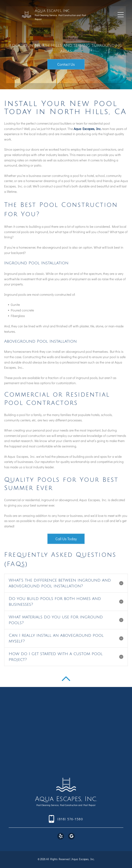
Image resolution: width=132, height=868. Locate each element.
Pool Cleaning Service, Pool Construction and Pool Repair (66, 805)
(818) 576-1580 (70, 819)
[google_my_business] (71, 837)
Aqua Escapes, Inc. (52, 11)
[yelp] (61, 837)
